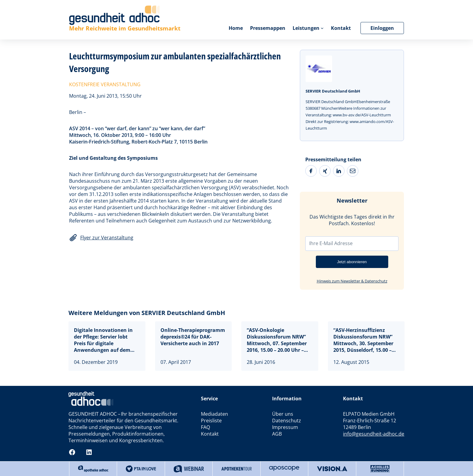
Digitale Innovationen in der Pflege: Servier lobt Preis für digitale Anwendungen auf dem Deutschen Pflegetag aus (104, 340)
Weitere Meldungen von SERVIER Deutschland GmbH (147, 313)
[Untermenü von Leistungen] (322, 28)
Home (236, 28)
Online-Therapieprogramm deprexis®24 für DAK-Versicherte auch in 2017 (193, 337)
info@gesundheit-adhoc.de (374, 434)
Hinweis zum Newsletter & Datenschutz (352, 281)
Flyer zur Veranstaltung (107, 238)
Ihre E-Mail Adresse (331, 243)
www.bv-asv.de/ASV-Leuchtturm (362, 115)
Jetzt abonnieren (352, 262)
